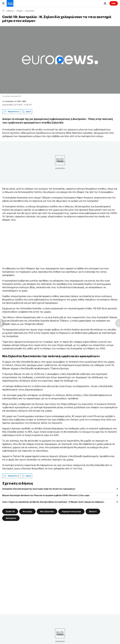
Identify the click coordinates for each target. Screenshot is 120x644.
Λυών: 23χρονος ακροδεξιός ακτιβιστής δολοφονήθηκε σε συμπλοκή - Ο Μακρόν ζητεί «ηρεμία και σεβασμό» (53, 502)
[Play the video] (60, 60)
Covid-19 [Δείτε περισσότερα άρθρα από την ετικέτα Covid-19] (10, 511)
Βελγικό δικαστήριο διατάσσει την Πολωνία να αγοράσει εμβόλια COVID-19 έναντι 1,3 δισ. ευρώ (46, 495)
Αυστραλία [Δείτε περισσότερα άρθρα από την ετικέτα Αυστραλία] (11, 518)
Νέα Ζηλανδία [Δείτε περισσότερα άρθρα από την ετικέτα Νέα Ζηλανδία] (47, 511)
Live (114, 3)
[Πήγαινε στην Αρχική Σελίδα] (10, 3)
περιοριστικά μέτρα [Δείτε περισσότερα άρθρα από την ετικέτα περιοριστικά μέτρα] (71, 511)
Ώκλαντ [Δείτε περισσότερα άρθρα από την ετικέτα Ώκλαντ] (93, 511)
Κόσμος (20, 11)
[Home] (3, 11)
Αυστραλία (30, 11)
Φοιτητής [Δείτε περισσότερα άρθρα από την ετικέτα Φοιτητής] (27, 511)
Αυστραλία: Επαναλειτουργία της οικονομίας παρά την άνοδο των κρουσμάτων (39, 489)
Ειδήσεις (10, 11)
